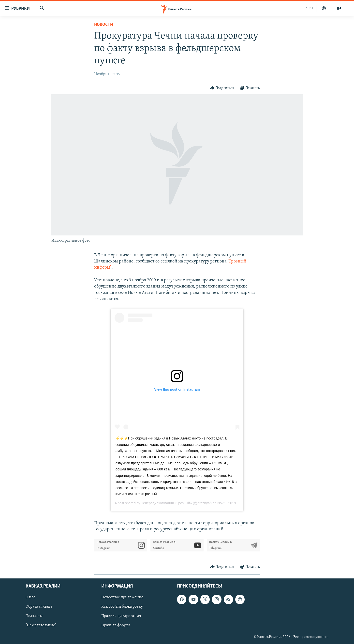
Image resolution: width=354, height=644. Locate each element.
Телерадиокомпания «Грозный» (166, 503)
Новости (104, 25)
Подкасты (34, 616)
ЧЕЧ (310, 8)
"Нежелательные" (41, 625)
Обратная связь (39, 607)
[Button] (222, 88)
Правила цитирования (121, 616)
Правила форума (116, 625)
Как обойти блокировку (122, 607)
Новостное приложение (122, 597)
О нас (30, 597)
